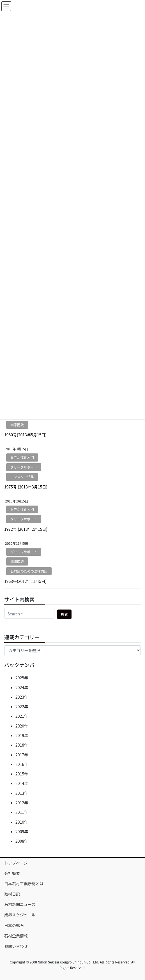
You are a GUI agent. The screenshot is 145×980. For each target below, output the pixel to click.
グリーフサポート (24, 467)
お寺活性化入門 (22, 457)
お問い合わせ (16, 946)
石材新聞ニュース (20, 904)
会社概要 (12, 873)
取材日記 (12, 894)
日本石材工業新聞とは (24, 884)
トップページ (16, 863)
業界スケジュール (20, 915)
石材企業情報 (16, 936)
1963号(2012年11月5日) (25, 581)
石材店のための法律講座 (29, 571)
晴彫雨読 (17, 425)
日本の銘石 (14, 925)
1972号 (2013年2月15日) (26, 529)
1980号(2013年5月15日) (25, 435)
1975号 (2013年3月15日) (26, 487)
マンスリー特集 (22, 477)
